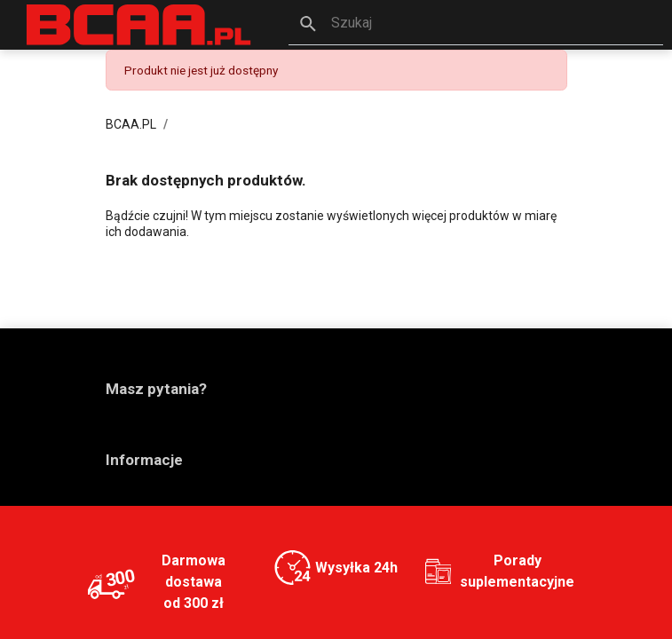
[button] (476, 25)
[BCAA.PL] (140, 24)
